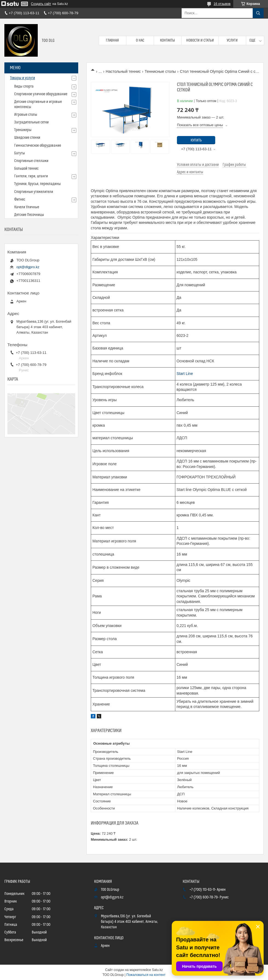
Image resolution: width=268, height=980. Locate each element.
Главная (112, 41)
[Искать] (258, 13)
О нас (140, 41)
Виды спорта (24, 86)
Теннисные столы (160, 71)
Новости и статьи (200, 41)
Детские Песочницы (29, 215)
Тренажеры (23, 130)
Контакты (167, 41)
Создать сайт (41, 4)
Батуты (20, 153)
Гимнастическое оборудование (38, 146)
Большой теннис (26, 169)
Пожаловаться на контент (146, 975)
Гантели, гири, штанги (31, 176)
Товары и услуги (23, 78)
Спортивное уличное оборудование (41, 94)
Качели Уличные (27, 207)
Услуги (232, 41)
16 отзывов (222, 4)
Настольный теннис (123, 71)
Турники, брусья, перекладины (37, 184)
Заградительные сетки (31, 122)
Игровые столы (26, 115)
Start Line (185, 374)
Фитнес (20, 200)
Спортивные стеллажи (31, 161)
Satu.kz (157, 970)
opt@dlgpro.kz (28, 267)
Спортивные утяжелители (34, 192)
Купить (196, 140)
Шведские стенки (27, 138)
